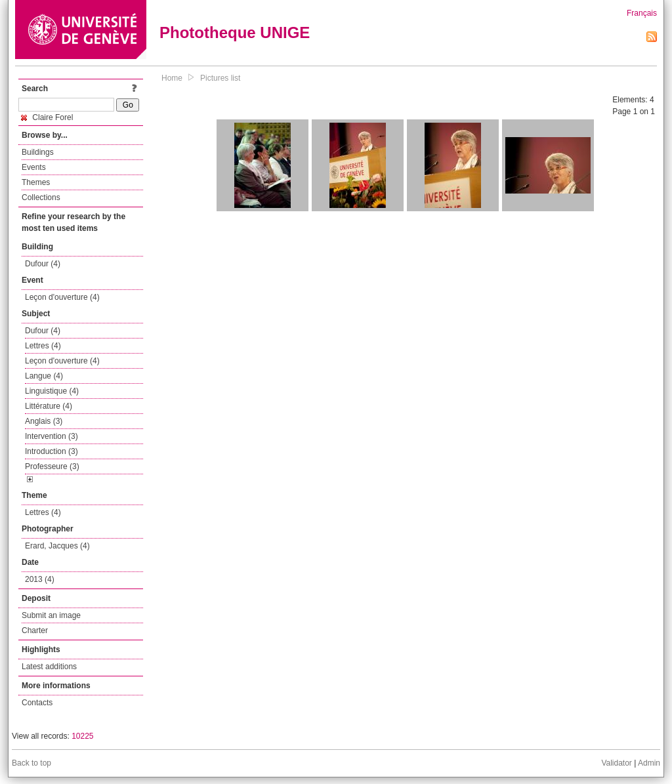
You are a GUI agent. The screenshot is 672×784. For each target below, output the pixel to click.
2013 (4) (40, 579)
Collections (41, 197)
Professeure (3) (52, 466)
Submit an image (51, 615)
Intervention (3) (52, 436)
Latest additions (49, 667)
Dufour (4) (43, 264)
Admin (649, 763)
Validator (616, 763)
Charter (35, 630)
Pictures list (220, 78)
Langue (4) (44, 376)
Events (34, 167)
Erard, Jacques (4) (57, 546)
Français (642, 13)
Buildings (38, 152)
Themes (36, 182)
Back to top (31, 763)
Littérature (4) (49, 406)
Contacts (37, 703)
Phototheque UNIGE (235, 32)
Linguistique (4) (52, 391)
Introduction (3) (52, 451)
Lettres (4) (43, 346)
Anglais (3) (44, 421)
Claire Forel (47, 117)
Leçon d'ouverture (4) (62, 297)
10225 (82, 736)
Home (172, 78)
